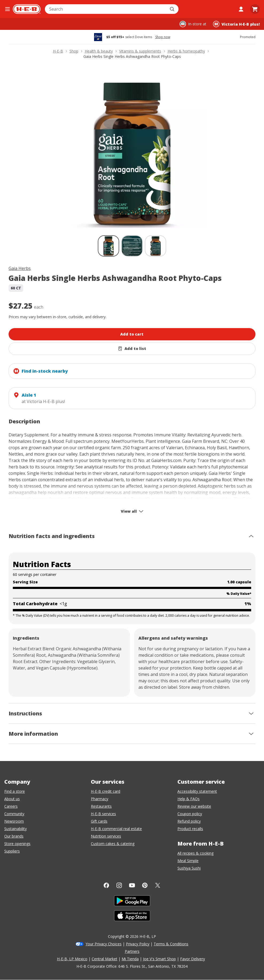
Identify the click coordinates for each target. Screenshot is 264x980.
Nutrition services (106, 836)
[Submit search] (173, 9)
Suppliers (12, 851)
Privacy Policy (138, 944)
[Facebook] (106, 885)
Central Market (104, 959)
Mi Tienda (130, 959)
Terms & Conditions (171, 944)
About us (12, 799)
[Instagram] (119, 885)
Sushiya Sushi (189, 868)
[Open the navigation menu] (7, 9)
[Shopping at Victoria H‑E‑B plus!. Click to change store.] (236, 24)
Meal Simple (188, 861)
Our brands (14, 836)
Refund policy (189, 821)
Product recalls (190, 829)
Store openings (17, 844)
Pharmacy (100, 799)
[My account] (241, 9)
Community (14, 814)
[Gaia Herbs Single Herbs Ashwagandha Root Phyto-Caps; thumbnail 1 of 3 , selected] (108, 246)
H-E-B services (103, 814)
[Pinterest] (145, 885)
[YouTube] (132, 885)
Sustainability (15, 829)
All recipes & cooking (195, 853)
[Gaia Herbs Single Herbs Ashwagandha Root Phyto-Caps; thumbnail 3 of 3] (156, 246)
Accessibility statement (197, 791)
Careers (11, 806)
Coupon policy (190, 814)
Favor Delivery (193, 959)
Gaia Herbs (20, 268)
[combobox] (106, 9)
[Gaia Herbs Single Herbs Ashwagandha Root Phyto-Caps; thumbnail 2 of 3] (132, 246)
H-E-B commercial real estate (116, 829)
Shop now (163, 37)
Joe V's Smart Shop (159, 959)
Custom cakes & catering (113, 844)
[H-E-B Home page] (27, 9)
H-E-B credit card (106, 791)
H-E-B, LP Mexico (72, 959)
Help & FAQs (189, 799)
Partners (132, 951)
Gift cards (99, 821)
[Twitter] (158, 885)
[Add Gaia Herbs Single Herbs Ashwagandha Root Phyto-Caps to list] (132, 349)
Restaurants (101, 806)
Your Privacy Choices (104, 944)
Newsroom (14, 821)
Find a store (15, 791)
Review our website (194, 806)
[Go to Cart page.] (255, 9)
